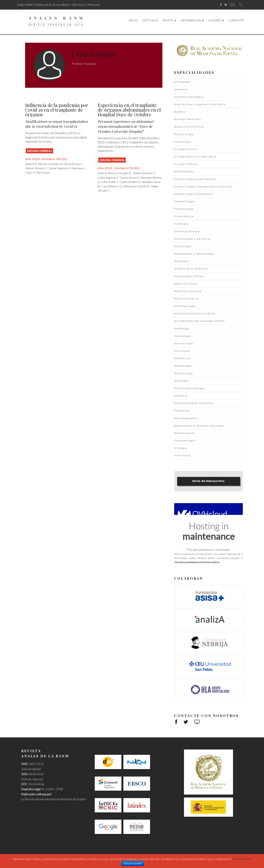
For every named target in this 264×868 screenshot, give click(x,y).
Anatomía (181, 89)
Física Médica (184, 216)
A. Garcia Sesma (70, 164)
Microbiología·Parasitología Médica (200, 321)
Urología (180, 448)
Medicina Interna (186, 299)
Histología (182, 261)
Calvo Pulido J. (110, 182)
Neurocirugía (184, 343)
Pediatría (181, 396)
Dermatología (184, 171)
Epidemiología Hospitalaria (194, 194)
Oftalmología (184, 373)
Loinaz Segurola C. (108, 178)
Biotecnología (184, 134)
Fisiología (181, 224)
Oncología (181, 381)
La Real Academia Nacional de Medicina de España (53, 799)
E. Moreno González (47, 164)
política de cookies (242, 859)
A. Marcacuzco (42, 172)
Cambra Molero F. (130, 182)
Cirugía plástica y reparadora (195, 157)
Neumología (183, 336)
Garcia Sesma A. (130, 178)
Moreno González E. (120, 173)
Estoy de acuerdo (133, 863)
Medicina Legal (185, 306)
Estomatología (184, 201)
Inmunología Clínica (189, 276)
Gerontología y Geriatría (192, 239)
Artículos (150, 20)
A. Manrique (76, 168)
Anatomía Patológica (189, 97)
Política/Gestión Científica (194, 403)
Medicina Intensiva (188, 291)
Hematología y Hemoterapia (194, 254)
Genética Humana (187, 231)
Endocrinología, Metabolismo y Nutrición (204, 187)
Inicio (133, 20)
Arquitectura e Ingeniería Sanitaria (200, 104)
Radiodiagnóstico (186, 418)
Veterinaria (182, 455)
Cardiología (183, 142)
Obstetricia (182, 358)
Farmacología (184, 209)
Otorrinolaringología (189, 388)
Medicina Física (185, 284)
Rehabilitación (185, 433)
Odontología (183, 366)
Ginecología (183, 246)
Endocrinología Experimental (195, 179)
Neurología (182, 351)
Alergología (182, 82)
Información (191, 20)
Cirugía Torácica (186, 164)
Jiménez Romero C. (144, 173)
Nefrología (182, 329)
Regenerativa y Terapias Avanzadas (199, 426)
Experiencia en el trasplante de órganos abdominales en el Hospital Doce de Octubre (129, 110)
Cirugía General (39, 151)
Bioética (180, 112)
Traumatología (185, 441)
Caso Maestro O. (112, 186)
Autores (215, 20)
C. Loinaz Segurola (57, 168)
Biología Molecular (188, 119)
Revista (168, 20)
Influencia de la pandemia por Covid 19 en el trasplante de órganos (57, 110)
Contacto (236, 20)
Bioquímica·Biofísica (189, 127)
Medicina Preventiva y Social (195, 313)
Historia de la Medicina (191, 269)
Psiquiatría (182, 411)
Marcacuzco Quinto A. (137, 186)
